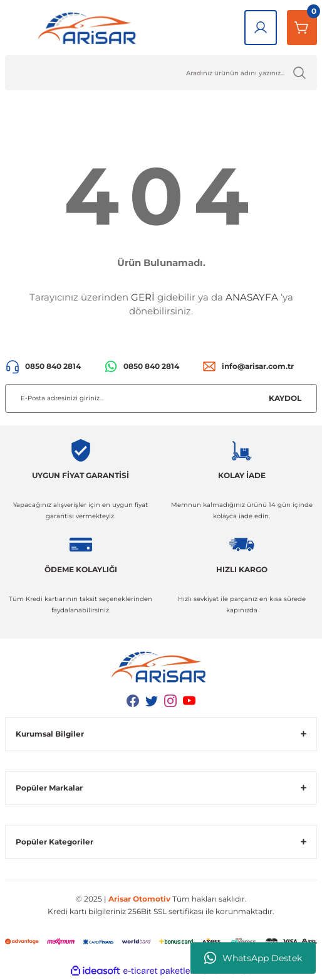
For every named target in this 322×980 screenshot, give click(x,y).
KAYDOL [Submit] (285, 398)
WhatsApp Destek (253, 958)
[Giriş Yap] (261, 28)
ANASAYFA (252, 297)
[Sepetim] (302, 28)
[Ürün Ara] (161, 73)
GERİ (143, 297)
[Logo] (90, 28)
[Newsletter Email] (161, 398)
